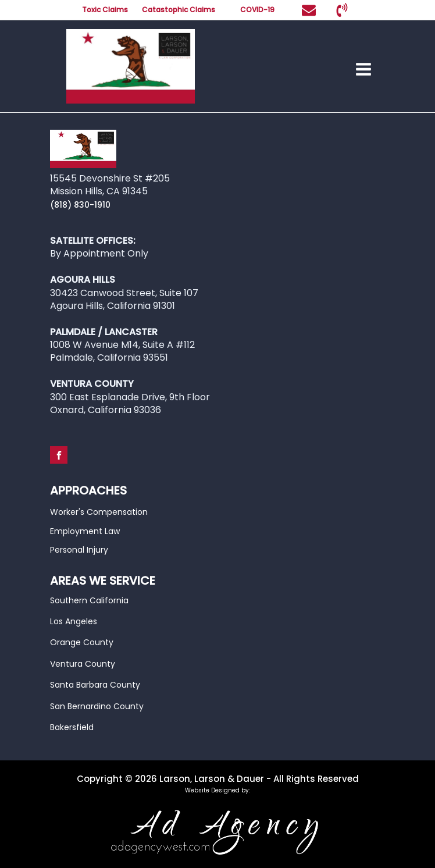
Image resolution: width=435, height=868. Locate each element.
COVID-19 (258, 10)
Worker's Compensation (99, 512)
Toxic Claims (105, 10)
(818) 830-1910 (80, 205)
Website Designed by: (217, 791)
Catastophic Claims (179, 10)
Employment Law (85, 531)
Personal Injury (79, 550)
